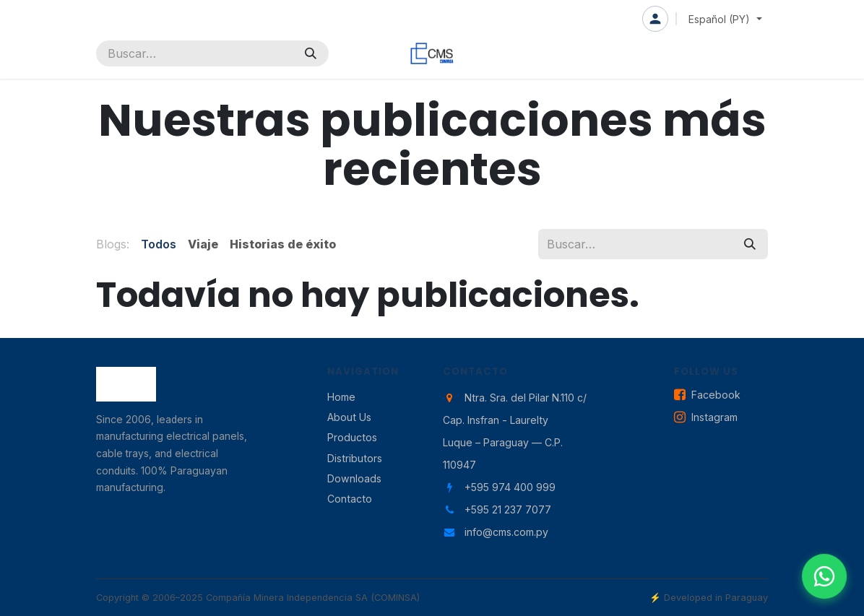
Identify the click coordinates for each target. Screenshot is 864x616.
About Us (349, 417)
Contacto (350, 499)
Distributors (355, 458)
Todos (159, 244)
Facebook (707, 395)
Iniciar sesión (655, 19)
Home (341, 397)
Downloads (354, 478)
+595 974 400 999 (510, 487)
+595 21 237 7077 (508, 509)
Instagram (706, 418)
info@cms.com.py (506, 532)
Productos (352, 437)
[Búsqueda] (311, 53)
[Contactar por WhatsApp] (824, 576)
